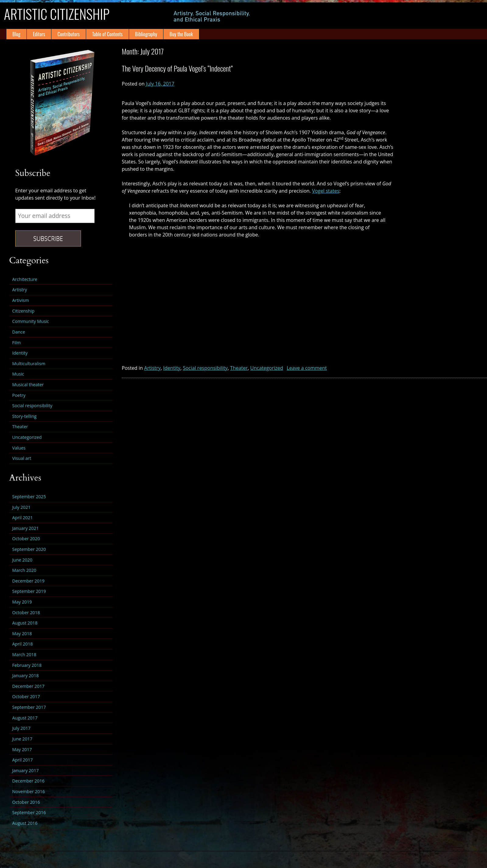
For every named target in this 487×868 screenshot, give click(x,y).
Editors (39, 34)
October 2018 (26, 612)
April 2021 (23, 518)
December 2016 (28, 781)
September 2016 (29, 812)
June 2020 (22, 560)
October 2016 (26, 802)
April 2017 (23, 760)
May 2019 (22, 602)
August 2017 (25, 718)
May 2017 (22, 749)
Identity (172, 368)
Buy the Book (181, 34)
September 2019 (29, 591)
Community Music (31, 321)
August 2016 (25, 823)
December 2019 (28, 581)
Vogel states (326, 191)
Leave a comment (307, 368)
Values (19, 448)
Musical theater (28, 385)
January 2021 (25, 528)
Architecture (25, 279)
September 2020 (29, 549)
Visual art (22, 458)
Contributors (69, 34)
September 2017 (29, 707)
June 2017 (22, 739)
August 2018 (25, 623)
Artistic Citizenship (68, 15)
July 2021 (21, 507)
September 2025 (29, 497)
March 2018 (24, 654)
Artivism (21, 300)
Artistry (152, 368)
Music (18, 374)
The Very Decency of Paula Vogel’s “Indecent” (177, 68)
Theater (239, 368)
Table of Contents (107, 34)
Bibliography (146, 34)
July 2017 (21, 728)
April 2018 (23, 644)
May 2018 (22, 633)
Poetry (19, 395)
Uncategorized (267, 368)
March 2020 (24, 570)
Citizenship (23, 311)
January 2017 (25, 770)
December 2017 (28, 686)
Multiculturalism (29, 364)
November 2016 (29, 791)
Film (16, 343)
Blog (16, 34)
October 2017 (26, 696)
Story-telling (24, 416)
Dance (19, 332)
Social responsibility (205, 368)
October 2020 (26, 539)
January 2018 (25, 675)
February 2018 (27, 665)
